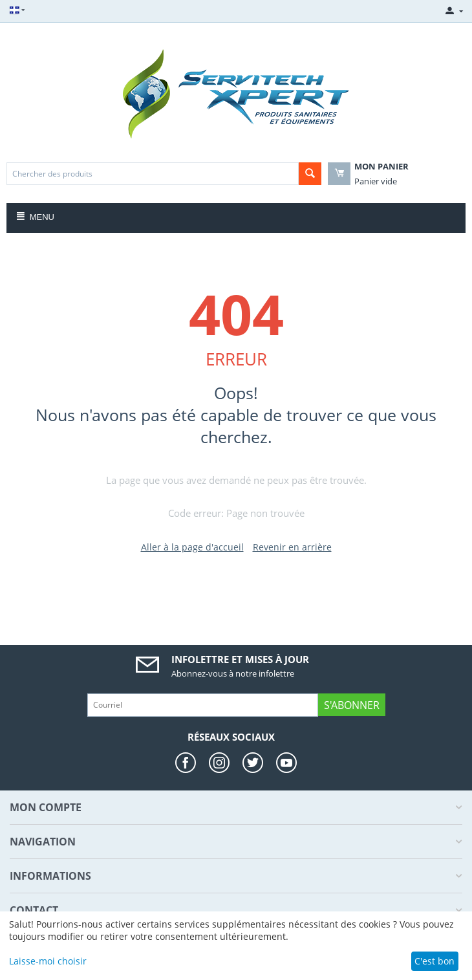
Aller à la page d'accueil (192, 547)
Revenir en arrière (292, 547)
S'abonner (352, 705)
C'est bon (434, 961)
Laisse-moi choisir (48, 961)
